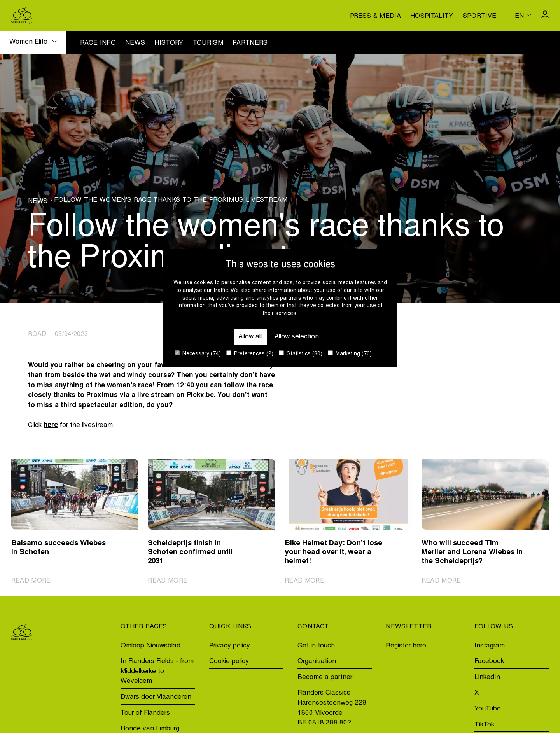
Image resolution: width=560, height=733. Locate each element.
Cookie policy (229, 662)
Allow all (250, 337)
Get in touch (316, 646)
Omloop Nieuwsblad (150, 646)
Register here (406, 646)
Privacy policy (230, 646)
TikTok (484, 725)
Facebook (489, 662)
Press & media (375, 16)
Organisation (317, 662)
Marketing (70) (350, 354)
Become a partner (325, 678)
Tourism (208, 43)
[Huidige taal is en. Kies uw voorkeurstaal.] (523, 15)
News (135, 43)
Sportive (480, 16)
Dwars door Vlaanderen (156, 697)
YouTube (488, 709)
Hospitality (432, 16)
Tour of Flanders (145, 713)
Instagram (490, 646)
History (169, 43)
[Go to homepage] (22, 15)
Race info (98, 43)
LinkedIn (487, 678)
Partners (250, 43)
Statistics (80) (301, 354)
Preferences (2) (250, 354)
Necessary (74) (198, 354)
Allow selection (297, 337)
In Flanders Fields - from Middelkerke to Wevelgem (157, 672)
